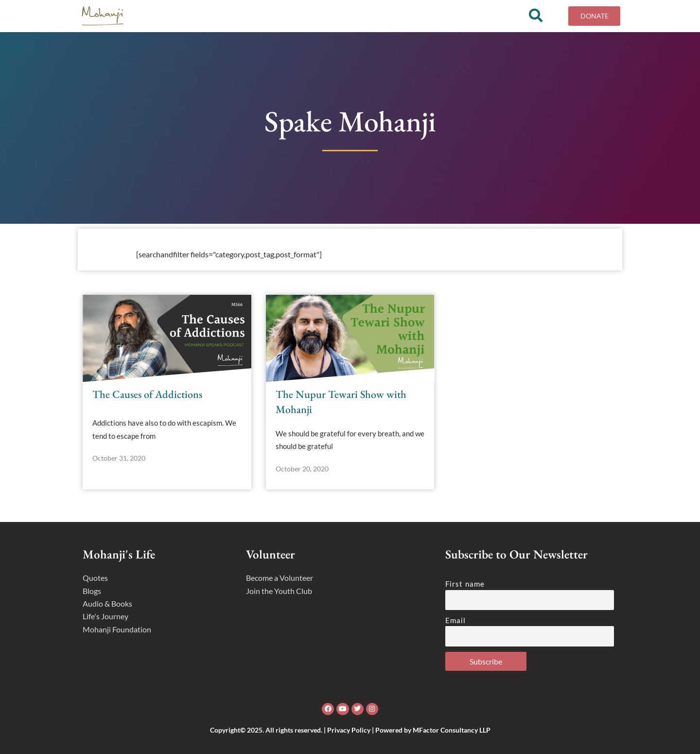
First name (465, 584)
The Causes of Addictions (147, 398)
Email (456, 620)
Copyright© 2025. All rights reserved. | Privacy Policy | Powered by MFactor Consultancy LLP (350, 730)
